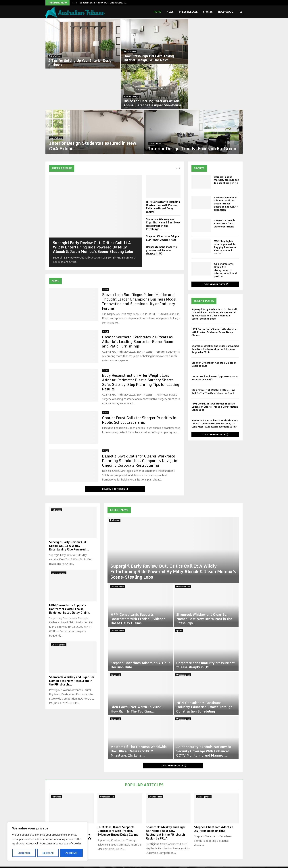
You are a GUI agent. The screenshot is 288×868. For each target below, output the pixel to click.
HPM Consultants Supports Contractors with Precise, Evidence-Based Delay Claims (163, 160)
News (170, 12)
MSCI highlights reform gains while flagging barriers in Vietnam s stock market (225, 201)
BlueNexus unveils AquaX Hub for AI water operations (224, 177)
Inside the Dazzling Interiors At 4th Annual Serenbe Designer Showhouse (219, 56)
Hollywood (226, 12)
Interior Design (197, 50)
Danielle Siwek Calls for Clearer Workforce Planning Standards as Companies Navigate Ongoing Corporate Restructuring (140, 414)
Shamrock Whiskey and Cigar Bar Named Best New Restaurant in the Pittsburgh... (163, 177)
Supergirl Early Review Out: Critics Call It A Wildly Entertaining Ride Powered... (69, 499)
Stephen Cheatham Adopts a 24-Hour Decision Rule (163, 191)
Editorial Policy (217, 864)
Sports (208, 12)
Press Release (188, 12)
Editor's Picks (64, 50)
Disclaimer (187, 864)
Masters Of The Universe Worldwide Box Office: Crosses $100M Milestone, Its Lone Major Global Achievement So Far (215, 377)
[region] (47, 842)
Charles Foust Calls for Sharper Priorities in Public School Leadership (139, 373)
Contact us (234, 864)
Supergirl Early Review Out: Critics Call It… (103, 3)
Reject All (48, 853)
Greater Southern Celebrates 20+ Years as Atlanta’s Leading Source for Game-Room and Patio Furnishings (138, 295)
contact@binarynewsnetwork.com (148, 849)
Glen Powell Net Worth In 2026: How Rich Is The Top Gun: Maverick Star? (213, 345)
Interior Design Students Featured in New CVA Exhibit (102, 99)
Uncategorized (117, 540)
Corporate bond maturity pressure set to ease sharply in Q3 (162, 204)
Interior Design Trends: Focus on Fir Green (201, 102)
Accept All (72, 853)
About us (201, 864)
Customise (24, 853)
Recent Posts (204, 254)
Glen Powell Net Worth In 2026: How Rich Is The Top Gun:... (137, 662)
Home (158, 12)
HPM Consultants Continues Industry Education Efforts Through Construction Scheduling (215, 360)
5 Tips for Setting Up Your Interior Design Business (84, 56)
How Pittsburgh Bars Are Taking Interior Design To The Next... (149, 56)
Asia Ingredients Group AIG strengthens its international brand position (225, 223)
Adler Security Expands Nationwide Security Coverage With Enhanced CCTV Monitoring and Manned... (204, 704)
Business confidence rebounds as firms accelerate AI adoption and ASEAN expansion (226, 157)
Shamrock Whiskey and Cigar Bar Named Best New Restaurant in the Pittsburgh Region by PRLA (215, 302)
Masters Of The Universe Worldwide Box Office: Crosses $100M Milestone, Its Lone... (139, 704)
